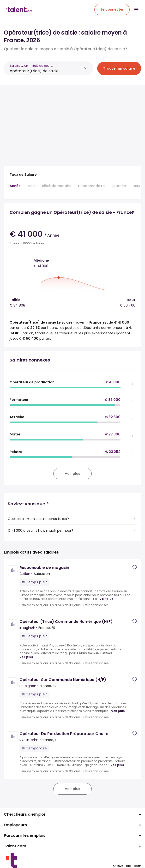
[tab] (15, 188)
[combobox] (46, 71)
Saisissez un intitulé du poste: (31, 66)
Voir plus (106, 599)
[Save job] (135, 567)
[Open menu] (136, 10)
